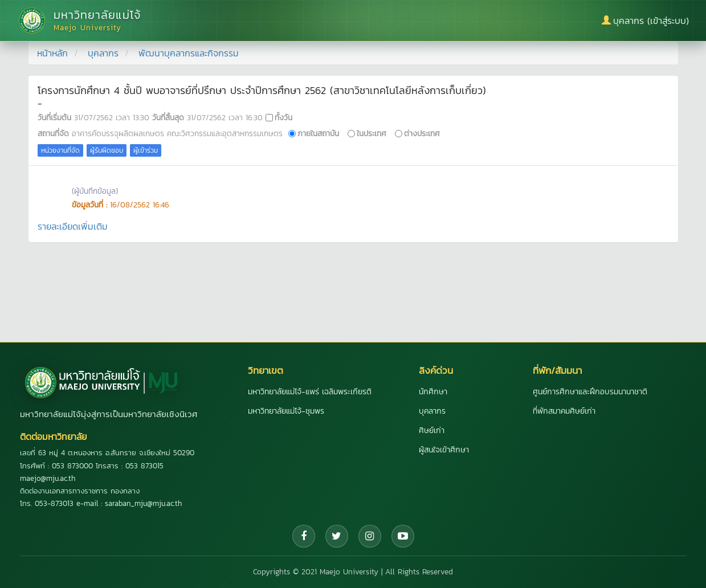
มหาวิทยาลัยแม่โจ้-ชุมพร (286, 411)
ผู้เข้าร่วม (146, 150)
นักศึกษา (433, 392)
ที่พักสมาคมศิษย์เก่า (564, 411)
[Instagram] (370, 536)
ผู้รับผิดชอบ (107, 150)
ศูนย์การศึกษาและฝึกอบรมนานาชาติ (590, 392)
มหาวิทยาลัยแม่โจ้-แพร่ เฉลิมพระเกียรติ (310, 392)
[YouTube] (403, 536)
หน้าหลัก (52, 53)
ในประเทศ (372, 133)
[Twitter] (337, 536)
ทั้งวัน (283, 117)
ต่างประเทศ (422, 133)
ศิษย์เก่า (432, 430)
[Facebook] (304, 536)
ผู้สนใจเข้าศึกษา (444, 450)
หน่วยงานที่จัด (60, 150)
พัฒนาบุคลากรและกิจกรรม (189, 53)
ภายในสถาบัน (318, 133)
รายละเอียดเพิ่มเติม (73, 226)
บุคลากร (103, 53)
